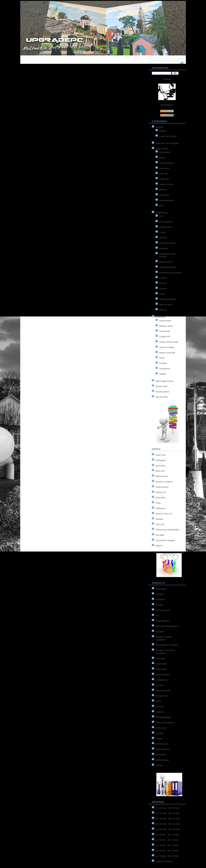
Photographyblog (163, 717)
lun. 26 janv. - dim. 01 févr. (167, 856)
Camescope (165, 331)
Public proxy (161, 728)
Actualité (159, 127)
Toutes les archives (164, 861)
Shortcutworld (162, 744)
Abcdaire (159, 594)
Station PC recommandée (167, 143)
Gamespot (160, 659)
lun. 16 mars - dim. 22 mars (168, 819)
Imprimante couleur (168, 267)
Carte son (164, 174)
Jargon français (162, 675)
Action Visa (161, 455)
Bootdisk (159, 605)
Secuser (159, 739)
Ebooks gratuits (163, 392)
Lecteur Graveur (167, 184)
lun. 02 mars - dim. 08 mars (168, 829)
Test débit (160, 535)
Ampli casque (165, 321)
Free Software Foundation (167, 645)
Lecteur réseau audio (169, 342)
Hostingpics (161, 460)
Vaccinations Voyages (165, 540)
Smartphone (165, 369)
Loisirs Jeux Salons (168, 136)
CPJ (157, 616)
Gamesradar (161, 664)
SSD (161, 206)
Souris (162, 294)
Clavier (162, 232)
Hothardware (161, 669)
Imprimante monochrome (170, 273)
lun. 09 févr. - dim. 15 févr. (167, 845)
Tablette (163, 374)
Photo (162, 358)
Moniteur (163, 283)
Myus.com (160, 471)
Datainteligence (163, 621)
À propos (167, 79)
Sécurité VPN (162, 397)
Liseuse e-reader (167, 347)
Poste (158, 503)
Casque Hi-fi (165, 337)
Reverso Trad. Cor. (164, 514)
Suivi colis (160, 524)
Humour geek (162, 386)
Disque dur (164, 179)
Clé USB (163, 238)
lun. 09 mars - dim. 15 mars (168, 824)
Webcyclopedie (162, 760)
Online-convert (162, 487)
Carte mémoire (166, 222)
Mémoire (163, 190)
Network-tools (162, 476)
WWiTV (159, 546)
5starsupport (161, 589)
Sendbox (159, 519)
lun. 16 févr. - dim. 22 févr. (167, 840)
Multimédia (160, 317)
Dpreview (160, 632)
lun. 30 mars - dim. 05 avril (167, 808)
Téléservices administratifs (167, 530)
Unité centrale (162, 149)
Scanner (163, 289)
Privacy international (165, 723)
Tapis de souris (166, 305)
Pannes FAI (161, 492)
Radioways (160, 508)
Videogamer (161, 755)
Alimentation (165, 152)
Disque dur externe (168, 243)
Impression (160, 466)
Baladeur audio (166, 326)
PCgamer (160, 712)
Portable (163, 363)
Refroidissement (167, 200)
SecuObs (160, 733)
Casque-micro (166, 227)
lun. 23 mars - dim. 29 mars (168, 813)
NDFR (158, 701)
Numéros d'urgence (164, 482)
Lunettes (163, 278)
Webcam (163, 310)
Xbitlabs (159, 765)
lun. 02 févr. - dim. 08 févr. (167, 851)
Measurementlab (163, 691)
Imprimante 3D (166, 262)
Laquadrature (161, 680)
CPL (161, 216)
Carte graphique (166, 163)
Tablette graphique (168, 299)
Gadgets (163, 131)
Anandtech (160, 600)
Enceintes (164, 248)
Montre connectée (167, 353)
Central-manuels (163, 610)
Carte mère (164, 168)
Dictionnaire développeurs (167, 626)
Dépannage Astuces (165, 381)
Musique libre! (162, 696)
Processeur (164, 195)
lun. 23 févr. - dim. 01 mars (167, 835)
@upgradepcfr (167, 105)
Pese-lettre (160, 498)
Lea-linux (160, 685)
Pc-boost (159, 707)
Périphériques (162, 213)
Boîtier (162, 158)
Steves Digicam (163, 749)
